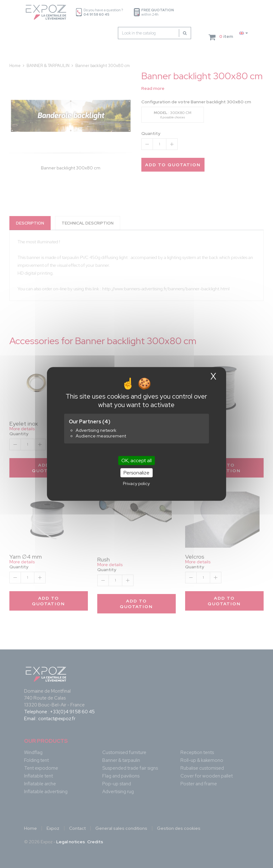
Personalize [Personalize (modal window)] (136, 473)
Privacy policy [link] (136, 484)
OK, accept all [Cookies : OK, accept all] (136, 460)
